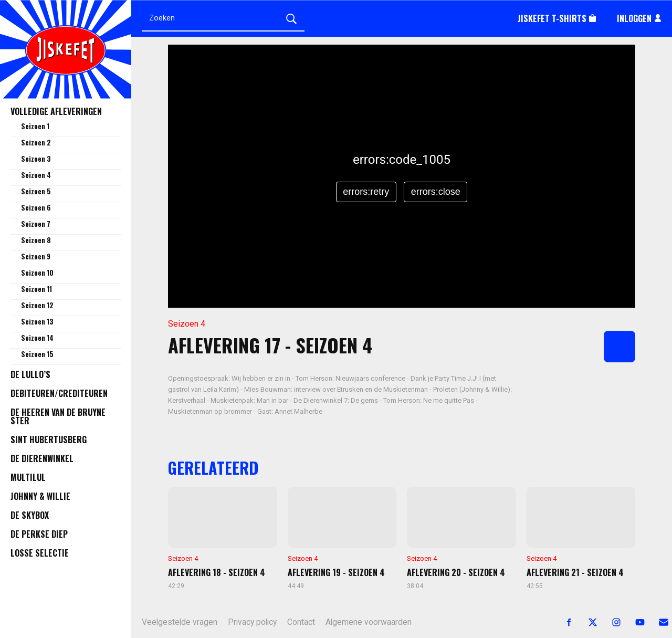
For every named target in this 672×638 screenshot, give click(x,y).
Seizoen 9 (36, 256)
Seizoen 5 (36, 191)
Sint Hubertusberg (49, 440)
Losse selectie (40, 553)
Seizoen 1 (35, 126)
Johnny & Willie (40, 496)
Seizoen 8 (36, 240)
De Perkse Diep (39, 534)
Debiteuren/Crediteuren (59, 393)
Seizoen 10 (37, 273)
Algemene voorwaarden (369, 622)
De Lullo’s (30, 374)
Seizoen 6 (36, 207)
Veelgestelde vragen (180, 622)
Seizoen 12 (37, 305)
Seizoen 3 (36, 159)
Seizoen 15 (37, 354)
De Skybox (30, 515)
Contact (301, 622)
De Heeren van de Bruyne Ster (58, 416)
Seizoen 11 (36, 289)
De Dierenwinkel (42, 458)
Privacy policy (252, 622)
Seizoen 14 (37, 338)
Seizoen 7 (36, 224)
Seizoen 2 (36, 142)
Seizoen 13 (37, 321)
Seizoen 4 (36, 175)
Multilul (28, 477)
